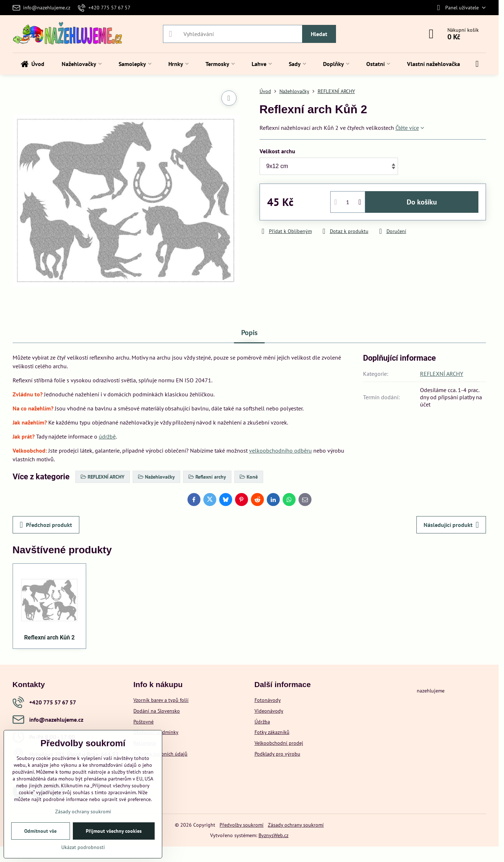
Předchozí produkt (46, 525)
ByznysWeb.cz (273, 835)
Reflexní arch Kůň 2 (49, 637)
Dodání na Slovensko (157, 711)
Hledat (319, 34)
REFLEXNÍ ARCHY (442, 374)
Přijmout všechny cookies (114, 831)
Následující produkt (451, 525)
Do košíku (422, 202)
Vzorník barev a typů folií (161, 700)
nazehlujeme (431, 691)
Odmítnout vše (40, 831)
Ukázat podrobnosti (83, 847)
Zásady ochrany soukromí (296, 825)
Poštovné (143, 722)
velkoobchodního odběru (280, 450)
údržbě (107, 436)
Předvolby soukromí (242, 825)
